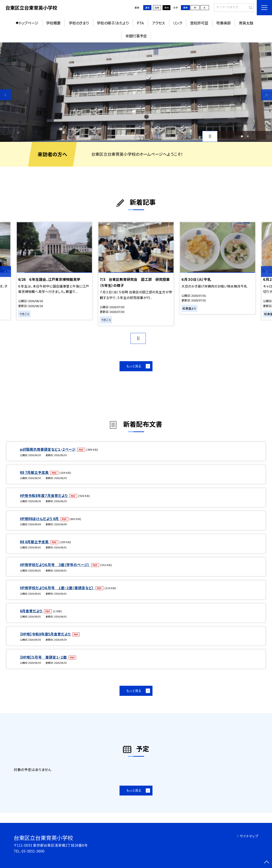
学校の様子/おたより (113, 23)
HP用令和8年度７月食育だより (44, 495)
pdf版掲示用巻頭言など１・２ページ (48, 449)
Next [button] (267, 95)
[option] (136, 92)
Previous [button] (5, 95)
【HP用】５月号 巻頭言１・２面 (44, 657)
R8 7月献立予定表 (35, 472)
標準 (185, 8)
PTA (140, 23)
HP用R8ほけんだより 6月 (40, 519)
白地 (157, 8)
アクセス (158, 23)
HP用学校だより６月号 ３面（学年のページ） (55, 565)
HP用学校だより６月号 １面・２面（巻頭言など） (57, 588)
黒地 (167, 8)
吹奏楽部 (224, 23)
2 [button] (248, 136)
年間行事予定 (136, 36)
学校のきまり (79, 23)
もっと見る (134, 366)
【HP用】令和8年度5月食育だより (46, 634)
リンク (177, 23)
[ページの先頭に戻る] (267, 863)
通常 (147, 8)
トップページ (28, 23)
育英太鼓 (246, 23)
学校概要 (53, 23)
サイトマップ (249, 836)
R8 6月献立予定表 (35, 542)
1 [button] (242, 136)
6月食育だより (32, 611)
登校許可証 (199, 23)
